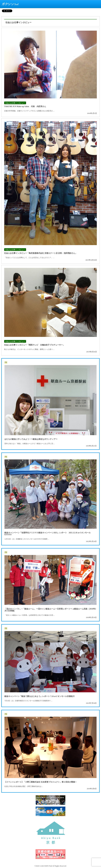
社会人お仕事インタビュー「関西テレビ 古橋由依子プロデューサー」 (34, 345)
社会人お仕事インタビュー (15, 103)
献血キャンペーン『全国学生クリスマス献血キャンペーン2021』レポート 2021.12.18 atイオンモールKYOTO (48, 534)
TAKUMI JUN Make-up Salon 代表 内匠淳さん (25, 106)
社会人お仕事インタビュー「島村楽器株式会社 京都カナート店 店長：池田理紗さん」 (41, 253)
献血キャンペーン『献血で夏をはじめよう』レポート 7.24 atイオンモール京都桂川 (39, 696)
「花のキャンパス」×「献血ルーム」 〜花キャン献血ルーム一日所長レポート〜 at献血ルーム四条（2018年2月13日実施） (50, 610)
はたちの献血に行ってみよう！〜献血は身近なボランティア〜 (31, 439)
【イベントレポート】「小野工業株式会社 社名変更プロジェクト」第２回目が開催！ (41, 782)
